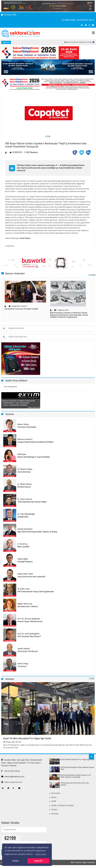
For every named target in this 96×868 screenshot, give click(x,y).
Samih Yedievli (24, 649)
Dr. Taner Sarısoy (25, 499)
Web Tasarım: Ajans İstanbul (83, 862)
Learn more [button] (41, 854)
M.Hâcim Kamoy (24, 487)
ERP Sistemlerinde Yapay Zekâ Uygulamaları (36, 592)
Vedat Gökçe (23, 664)
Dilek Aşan (22, 454)
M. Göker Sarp (24, 589)
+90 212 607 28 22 (10, 771)
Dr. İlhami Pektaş (25, 484)
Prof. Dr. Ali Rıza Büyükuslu (29, 619)
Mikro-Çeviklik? (24, 547)
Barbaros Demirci (25, 439)
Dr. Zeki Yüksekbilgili (26, 514)
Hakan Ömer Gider (25, 574)
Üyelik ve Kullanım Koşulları (63, 805)
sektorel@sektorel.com (13, 777)
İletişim (54, 809)
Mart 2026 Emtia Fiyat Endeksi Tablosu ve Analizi (37, 532)
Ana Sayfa (56, 793)
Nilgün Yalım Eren (25, 604)
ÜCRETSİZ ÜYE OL (86, 20)
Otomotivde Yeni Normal (28, 651)
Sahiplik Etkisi (23, 517)
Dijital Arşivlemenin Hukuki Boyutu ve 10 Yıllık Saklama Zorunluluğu (76, 776)
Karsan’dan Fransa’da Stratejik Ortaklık (21, 309)
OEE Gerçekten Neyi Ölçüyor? (29, 636)
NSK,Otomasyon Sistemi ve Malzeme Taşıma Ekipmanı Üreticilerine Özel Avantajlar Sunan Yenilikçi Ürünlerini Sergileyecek (69, 315)
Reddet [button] (15, 861)
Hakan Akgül (23, 559)
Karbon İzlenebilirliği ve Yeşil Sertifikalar (34, 457)
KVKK (54, 801)
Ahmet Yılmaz (23, 424)
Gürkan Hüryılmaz (25, 529)
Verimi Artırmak (24, 472)
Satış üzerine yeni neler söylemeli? (32, 577)
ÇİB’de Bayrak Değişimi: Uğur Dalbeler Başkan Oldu (77, 768)
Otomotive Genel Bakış (27, 427)
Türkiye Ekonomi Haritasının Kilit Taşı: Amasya (75, 784)
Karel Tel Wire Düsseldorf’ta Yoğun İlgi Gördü (27, 738)
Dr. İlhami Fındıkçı (25, 469)
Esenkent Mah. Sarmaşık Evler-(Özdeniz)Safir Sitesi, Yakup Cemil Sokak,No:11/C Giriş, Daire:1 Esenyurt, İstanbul (22, 763)
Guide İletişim (25, 238)
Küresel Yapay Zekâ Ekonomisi (30, 621)
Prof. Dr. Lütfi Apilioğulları (29, 634)
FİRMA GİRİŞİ (69, 20)
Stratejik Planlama (25, 562)
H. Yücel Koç (23, 544)
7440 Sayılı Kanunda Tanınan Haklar (32, 502)
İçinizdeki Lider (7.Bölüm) (28, 606)
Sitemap (55, 814)
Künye (54, 797)
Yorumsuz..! (22, 666)
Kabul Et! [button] (38, 861)
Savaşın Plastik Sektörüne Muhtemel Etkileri (35, 442)
